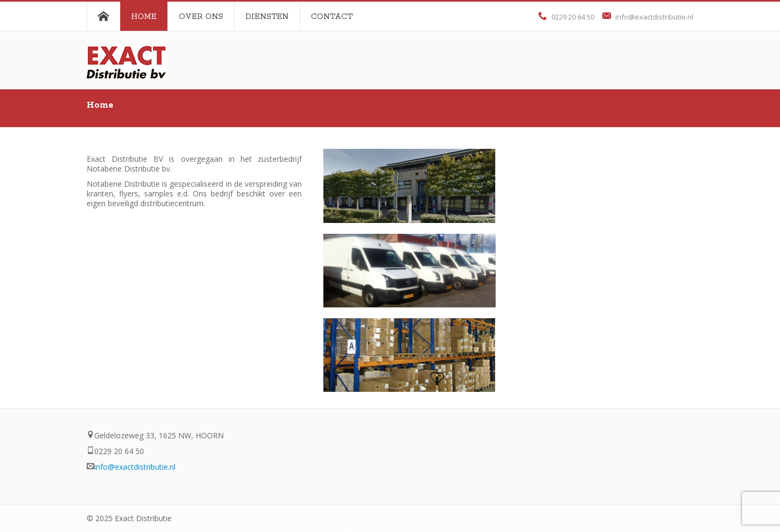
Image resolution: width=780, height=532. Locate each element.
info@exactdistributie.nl (654, 17)
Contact (332, 17)
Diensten (267, 17)
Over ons (201, 17)
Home (144, 17)
